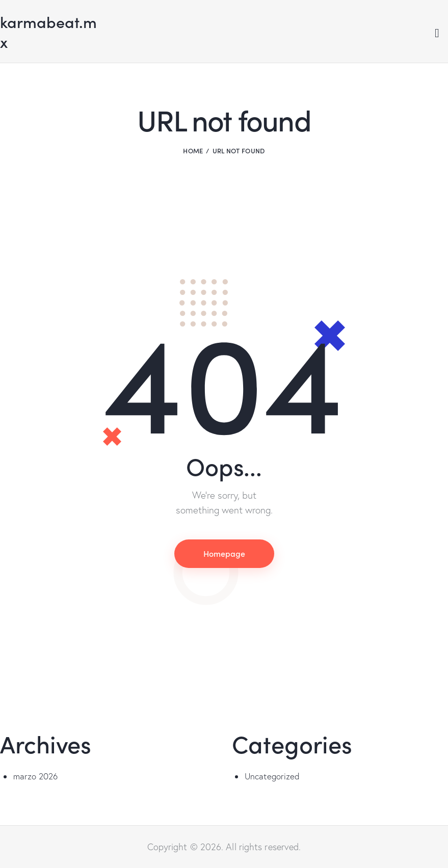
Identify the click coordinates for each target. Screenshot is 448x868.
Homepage (224, 553)
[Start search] (437, 33)
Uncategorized (272, 776)
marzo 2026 (36, 776)
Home (193, 151)
